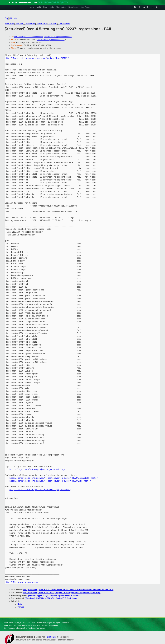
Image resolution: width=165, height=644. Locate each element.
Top (7, 18)
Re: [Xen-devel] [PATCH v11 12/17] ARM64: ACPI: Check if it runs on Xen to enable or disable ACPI (68, 590)
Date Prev (9, 23)
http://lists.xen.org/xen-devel (22, 582)
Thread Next (42, 23)
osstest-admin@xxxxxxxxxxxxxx (58, 37)
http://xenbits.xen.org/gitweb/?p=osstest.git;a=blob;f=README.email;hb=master (54, 478)
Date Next (19, 23)
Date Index (53, 23)
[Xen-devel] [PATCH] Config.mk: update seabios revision (54, 595)
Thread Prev (30, 23)
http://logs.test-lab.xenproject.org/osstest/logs (37, 469)
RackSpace (51, 637)
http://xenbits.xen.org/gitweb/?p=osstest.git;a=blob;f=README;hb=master (50, 481)
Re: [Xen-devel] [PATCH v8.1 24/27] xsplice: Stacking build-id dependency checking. (62, 593)
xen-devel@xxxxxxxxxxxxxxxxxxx (29, 37)
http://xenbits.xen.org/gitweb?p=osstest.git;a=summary (40, 490)
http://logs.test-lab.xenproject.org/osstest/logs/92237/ (37, 58)
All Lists (13, 18)
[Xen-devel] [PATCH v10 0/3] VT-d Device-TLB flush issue (51, 598)
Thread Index (64, 23)
